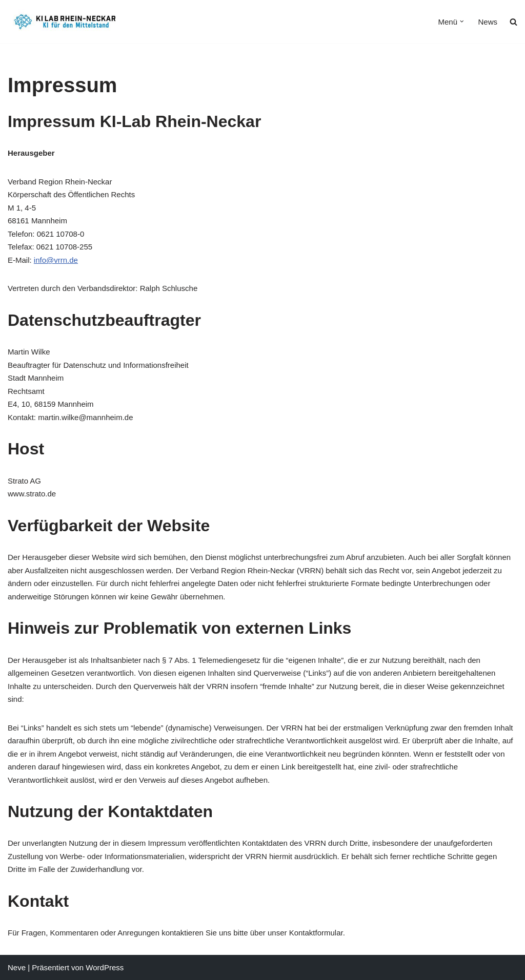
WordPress (105, 967)
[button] (462, 22)
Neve (17, 967)
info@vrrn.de (56, 260)
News (488, 22)
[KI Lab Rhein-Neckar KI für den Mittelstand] (66, 22)
